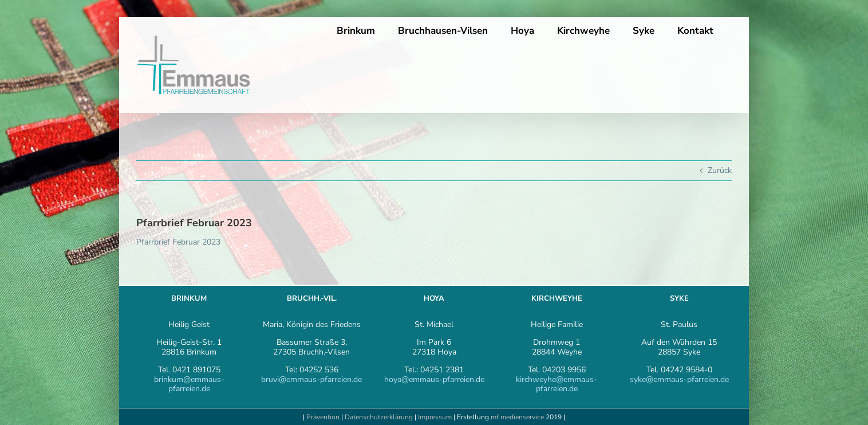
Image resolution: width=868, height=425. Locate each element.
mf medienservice (517, 417)
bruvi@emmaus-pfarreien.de (311, 379)
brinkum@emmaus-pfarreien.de (189, 384)
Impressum (436, 417)
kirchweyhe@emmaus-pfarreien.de (557, 384)
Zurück (720, 170)
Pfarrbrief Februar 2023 (178, 242)
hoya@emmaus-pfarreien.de (434, 379)
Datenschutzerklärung (379, 417)
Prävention (323, 417)
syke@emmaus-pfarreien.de (679, 379)
